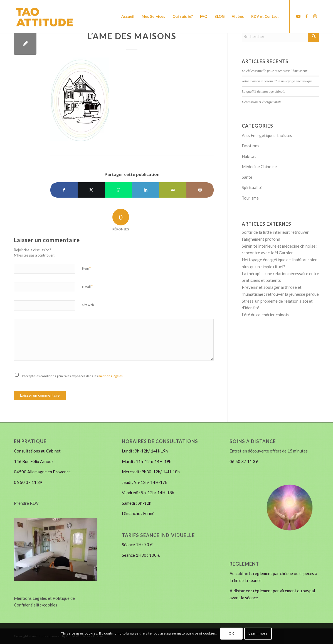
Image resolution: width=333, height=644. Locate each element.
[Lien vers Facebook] (307, 16)
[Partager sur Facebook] (64, 190)
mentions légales (111, 376)
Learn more (258, 633)
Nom (86, 268)
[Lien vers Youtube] (298, 16)
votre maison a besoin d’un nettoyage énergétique (277, 81)
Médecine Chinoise (259, 166)
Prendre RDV (26, 503)
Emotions (251, 146)
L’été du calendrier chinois (265, 315)
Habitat (249, 156)
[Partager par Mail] (173, 190)
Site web (88, 305)
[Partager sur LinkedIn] (145, 190)
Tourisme (250, 198)
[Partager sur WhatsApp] (119, 190)
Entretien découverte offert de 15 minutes (269, 451)
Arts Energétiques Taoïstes (267, 135)
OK (231, 633)
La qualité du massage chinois (263, 91)
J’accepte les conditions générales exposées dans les (72, 376)
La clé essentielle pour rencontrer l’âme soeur (275, 71)
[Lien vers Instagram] (315, 16)
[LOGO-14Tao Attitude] (50, 16)
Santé (247, 177)
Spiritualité (252, 187)
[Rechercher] (280, 36)
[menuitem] (128, 16)
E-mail (87, 287)
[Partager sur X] (91, 190)
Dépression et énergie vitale (262, 102)
